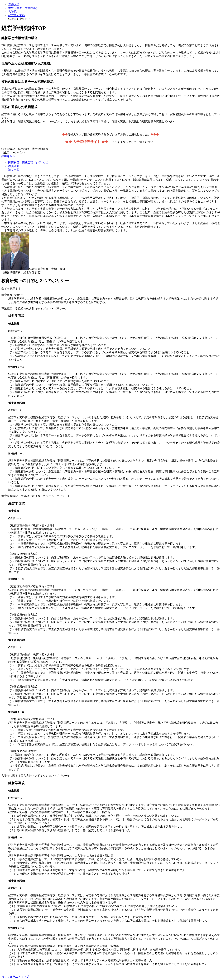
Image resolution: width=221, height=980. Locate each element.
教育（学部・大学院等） (23, 8)
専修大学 (14, 4)
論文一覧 (14, 170)
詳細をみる (8, 156)
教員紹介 (14, 166)
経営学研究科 (17, 15)
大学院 (12, 12)
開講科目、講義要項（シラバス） (29, 162)
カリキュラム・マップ (15, 977)
